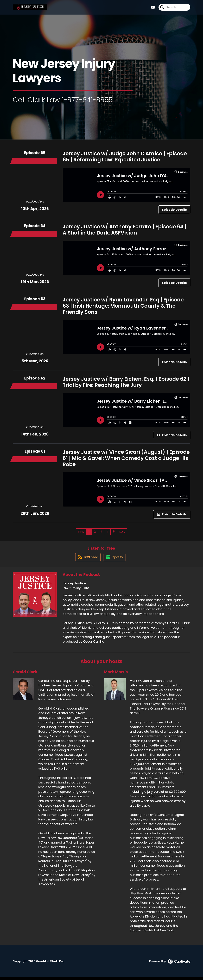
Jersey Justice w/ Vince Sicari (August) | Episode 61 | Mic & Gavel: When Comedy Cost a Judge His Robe (126, 458)
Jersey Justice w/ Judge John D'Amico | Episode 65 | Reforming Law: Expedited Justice (125, 157)
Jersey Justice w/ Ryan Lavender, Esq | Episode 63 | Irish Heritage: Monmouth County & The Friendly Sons (123, 306)
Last (122, 532)
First (81, 532)
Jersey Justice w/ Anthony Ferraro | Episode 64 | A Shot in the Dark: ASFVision (125, 230)
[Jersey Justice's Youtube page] (153, 8)
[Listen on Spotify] (115, 560)
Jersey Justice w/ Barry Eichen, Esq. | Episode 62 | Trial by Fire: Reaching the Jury (126, 382)
